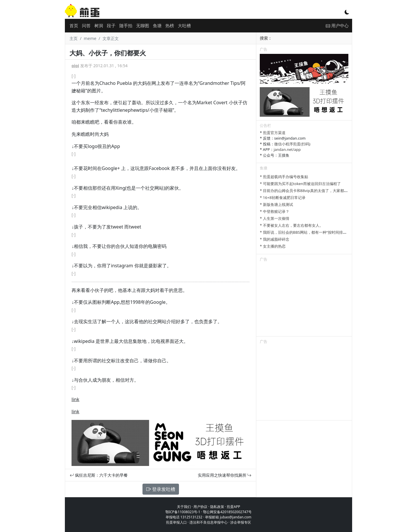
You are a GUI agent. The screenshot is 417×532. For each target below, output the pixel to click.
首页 (74, 25)
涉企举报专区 (241, 522)
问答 (86, 25)
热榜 (170, 25)
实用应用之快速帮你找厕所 (225, 475)
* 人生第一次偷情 (275, 218)
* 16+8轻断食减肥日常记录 (282, 198)
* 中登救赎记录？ (275, 211)
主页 (74, 38)
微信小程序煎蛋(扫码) (292, 144)
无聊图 (143, 25)
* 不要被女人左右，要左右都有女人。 (291, 225)
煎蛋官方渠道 (274, 133)
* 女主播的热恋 (273, 246)
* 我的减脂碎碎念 (275, 239)
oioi (75, 66)
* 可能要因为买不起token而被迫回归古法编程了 (300, 184)
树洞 (99, 25)
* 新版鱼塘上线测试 (276, 204)
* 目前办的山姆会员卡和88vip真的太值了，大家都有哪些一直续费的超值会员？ (326, 191)
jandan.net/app (287, 149)
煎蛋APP (233, 507)
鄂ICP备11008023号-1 (183, 512)
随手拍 (126, 25)
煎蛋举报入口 (176, 522)
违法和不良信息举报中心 (209, 522)
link (75, 399)
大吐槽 (184, 25)
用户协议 (200, 507)
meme (90, 38)
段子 (111, 25)
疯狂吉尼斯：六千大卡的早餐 (99, 475)
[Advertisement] (304, 300)
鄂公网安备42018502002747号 (227, 512)
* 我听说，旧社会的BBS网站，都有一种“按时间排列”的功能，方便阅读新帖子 (324, 232)
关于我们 (184, 507)
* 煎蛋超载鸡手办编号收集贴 (284, 177)
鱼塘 (157, 25)
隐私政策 (217, 507)
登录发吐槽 (161, 489)
